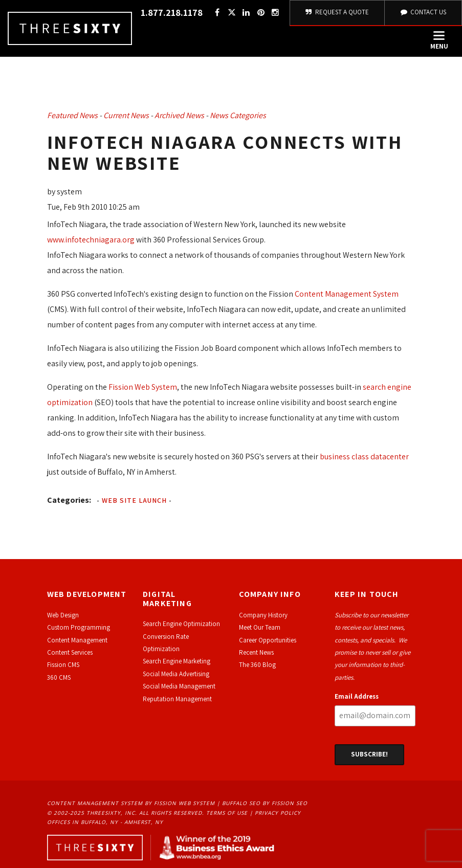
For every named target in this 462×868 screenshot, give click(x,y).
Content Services (70, 652)
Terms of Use (227, 813)
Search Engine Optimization (181, 624)
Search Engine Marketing (177, 661)
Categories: (69, 500)
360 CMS (59, 677)
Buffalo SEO (241, 803)
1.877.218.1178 (172, 13)
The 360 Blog (257, 665)
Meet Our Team (260, 627)
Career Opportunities (268, 640)
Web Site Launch (134, 500)
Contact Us (423, 12)
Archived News (179, 115)
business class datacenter (364, 457)
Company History (263, 615)
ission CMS (65, 665)
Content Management (77, 640)
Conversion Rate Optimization (166, 643)
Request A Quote (337, 12)
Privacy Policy (278, 813)
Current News (126, 115)
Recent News (256, 652)
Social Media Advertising (176, 674)
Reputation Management (177, 699)
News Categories (238, 115)
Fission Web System (143, 387)
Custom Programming (79, 627)
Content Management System (347, 294)
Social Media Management (179, 686)
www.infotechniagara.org (91, 240)
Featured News (72, 115)
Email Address (357, 696)
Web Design (63, 615)
